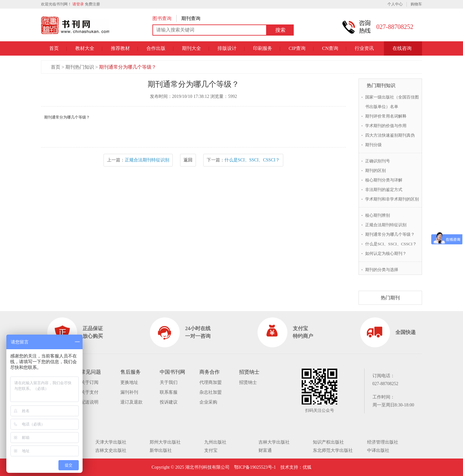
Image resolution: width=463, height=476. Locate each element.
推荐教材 (120, 48)
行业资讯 (364, 48)
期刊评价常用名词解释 (386, 116)
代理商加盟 (211, 382)
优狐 (307, 467)
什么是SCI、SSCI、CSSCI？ (252, 160)
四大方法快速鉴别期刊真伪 (390, 135)
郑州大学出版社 (165, 442)
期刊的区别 (376, 170)
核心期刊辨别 (378, 215)
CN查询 (330, 48)
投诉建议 (169, 402)
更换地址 (129, 382)
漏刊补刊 (129, 392)
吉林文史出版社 (111, 450)
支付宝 (211, 450)
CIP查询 (297, 48)
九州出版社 (215, 442)
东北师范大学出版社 (333, 450)
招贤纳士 (248, 382)
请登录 (78, 4)
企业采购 (208, 402)
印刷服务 (263, 48)
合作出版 (156, 48)
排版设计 (227, 48)
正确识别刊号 (378, 161)
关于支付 (90, 392)
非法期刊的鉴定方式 (384, 190)
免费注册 (92, 4)
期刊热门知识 (80, 67)
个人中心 (395, 4)
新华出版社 (161, 450)
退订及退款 (131, 402)
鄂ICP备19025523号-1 (255, 467)
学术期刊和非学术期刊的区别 (392, 199)
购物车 (416, 4)
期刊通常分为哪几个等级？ (128, 67)
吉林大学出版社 (274, 442)
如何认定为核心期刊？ (386, 253)
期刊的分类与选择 (382, 270)
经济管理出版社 (383, 442)
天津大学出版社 (111, 442)
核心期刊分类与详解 (384, 180)
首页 (54, 48)
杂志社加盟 (211, 392)
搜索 (280, 30)
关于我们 (169, 382)
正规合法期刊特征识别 (147, 160)
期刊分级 (373, 145)
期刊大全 (191, 48)
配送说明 (90, 402)
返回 (188, 160)
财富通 (265, 450)
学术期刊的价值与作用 (386, 126)
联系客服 (169, 392)
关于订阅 (90, 382)
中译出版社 (378, 450)
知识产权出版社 (328, 442)
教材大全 (85, 48)
